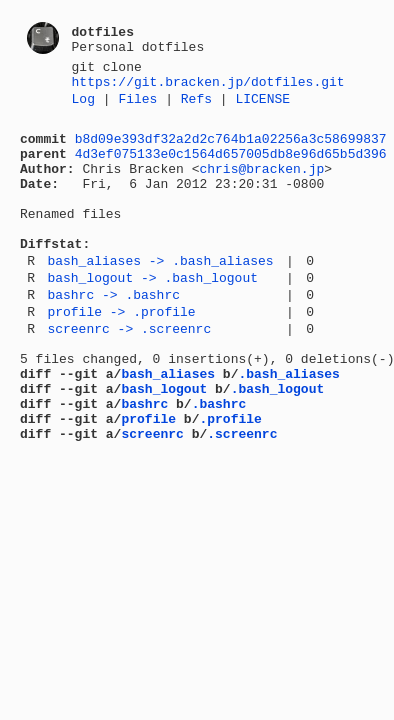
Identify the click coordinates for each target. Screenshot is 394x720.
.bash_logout (278, 445)
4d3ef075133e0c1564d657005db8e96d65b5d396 (231, 168)
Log (83, 107)
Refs (196, 107)
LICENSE (262, 107)
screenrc (152, 499)
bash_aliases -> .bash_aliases (160, 296)
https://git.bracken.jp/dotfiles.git (208, 87)
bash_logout (164, 445)
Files (137, 107)
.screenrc (242, 499)
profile (148, 481)
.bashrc (219, 463)
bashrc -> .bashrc (113, 336)
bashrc (144, 463)
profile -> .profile (121, 356)
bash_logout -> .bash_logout (152, 316)
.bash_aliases (288, 427)
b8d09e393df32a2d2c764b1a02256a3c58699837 (231, 150)
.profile (230, 481)
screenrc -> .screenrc (129, 376)
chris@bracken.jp (261, 186)
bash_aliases (168, 427)
